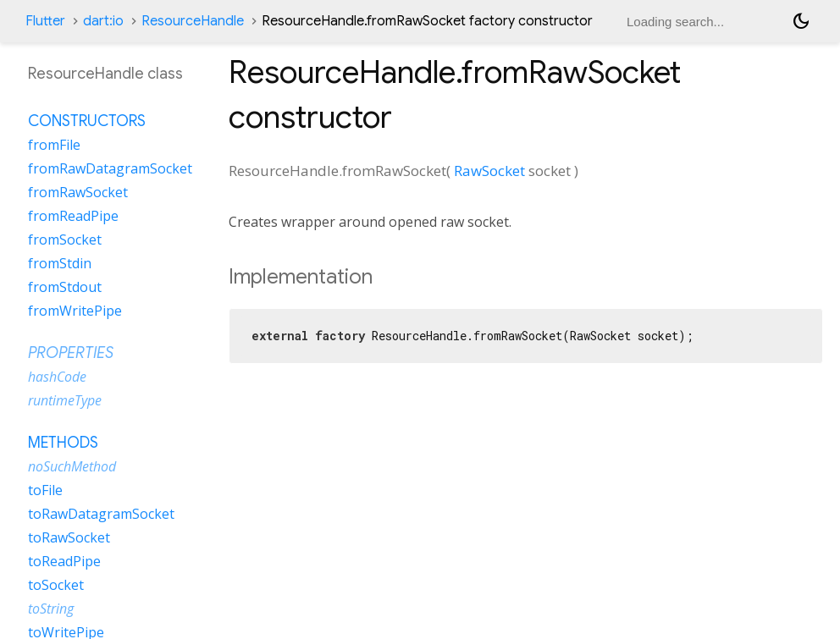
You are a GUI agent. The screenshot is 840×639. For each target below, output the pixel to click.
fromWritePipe (75, 311)
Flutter (45, 21)
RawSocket (489, 171)
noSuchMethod (72, 466)
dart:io (103, 21)
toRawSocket (69, 537)
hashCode (57, 377)
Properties (71, 353)
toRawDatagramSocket (101, 514)
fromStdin (60, 263)
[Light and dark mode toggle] (801, 21)
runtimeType (65, 400)
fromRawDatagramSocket (110, 168)
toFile (45, 490)
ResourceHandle (193, 21)
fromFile (54, 145)
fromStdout (65, 287)
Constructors (87, 121)
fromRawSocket (78, 192)
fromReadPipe (73, 216)
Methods (63, 443)
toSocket (56, 585)
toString (51, 609)
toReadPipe (64, 561)
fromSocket (65, 240)
